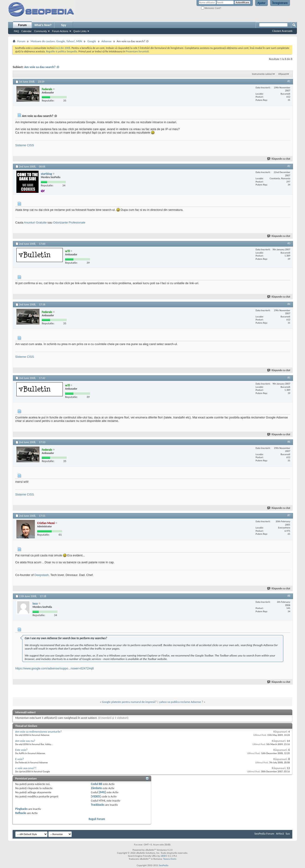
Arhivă (280, 834)
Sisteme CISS (25, 145)
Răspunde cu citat (279, 159)
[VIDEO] (96, 796)
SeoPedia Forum (264, 834)
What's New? (43, 25)
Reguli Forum (97, 819)
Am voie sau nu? (25, 741)
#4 (289, 304)
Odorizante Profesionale (69, 222)
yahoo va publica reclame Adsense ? (181, 702)
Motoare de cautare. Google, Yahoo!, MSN (56, 41)
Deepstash (42, 575)
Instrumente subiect (262, 74)
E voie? (20, 759)
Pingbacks (21, 809)
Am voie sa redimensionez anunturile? (38, 732)
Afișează (282, 74)
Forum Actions (60, 31)
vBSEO (164, 856)
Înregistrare (280, 3)
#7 (289, 515)
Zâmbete (96, 788)
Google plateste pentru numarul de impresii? (129, 702)
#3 (289, 243)
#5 (289, 378)
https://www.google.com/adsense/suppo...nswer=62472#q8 (54, 668)
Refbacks (21, 813)
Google (92, 41)
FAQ (16, 31)
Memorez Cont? (211, 8)
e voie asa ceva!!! (26, 768)
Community (41, 31)
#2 (289, 166)
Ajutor (261, 3)
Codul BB (97, 784)
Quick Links (80, 31)
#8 (289, 596)
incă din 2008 (63, 48)
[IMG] (102, 792)
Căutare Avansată (282, 31)
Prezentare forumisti (137, 51)
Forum (22, 25)
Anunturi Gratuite (35, 222)
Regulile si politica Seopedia (62, 51)
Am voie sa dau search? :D (42, 67)
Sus (288, 834)
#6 (289, 442)
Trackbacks (98, 805)
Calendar (26, 31)
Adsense (106, 41)
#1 (289, 81)
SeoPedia (164, 865)
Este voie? (21, 750)
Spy (63, 25)
